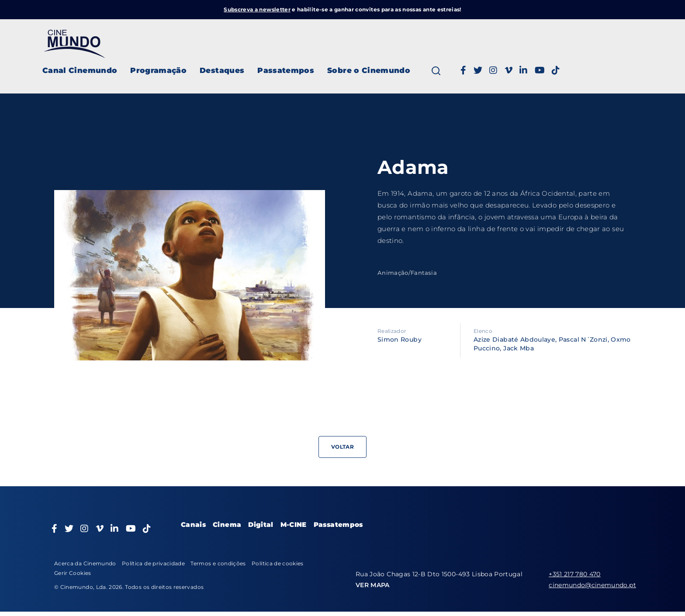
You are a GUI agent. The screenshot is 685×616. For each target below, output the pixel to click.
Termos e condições (218, 563)
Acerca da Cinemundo (85, 563)
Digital (261, 524)
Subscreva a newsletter (257, 9)
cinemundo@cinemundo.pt (592, 585)
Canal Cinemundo (80, 70)
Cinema (227, 524)
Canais (193, 524)
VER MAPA (373, 585)
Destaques (222, 70)
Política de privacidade (153, 563)
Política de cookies (278, 563)
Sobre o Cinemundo (369, 70)
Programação (158, 70)
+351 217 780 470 (575, 574)
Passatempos (286, 70)
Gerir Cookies (73, 573)
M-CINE (294, 524)
